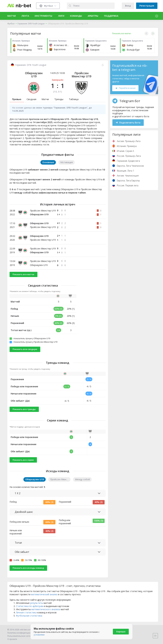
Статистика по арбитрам (30, 606)
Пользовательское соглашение (22, 636)
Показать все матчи (23, 274)
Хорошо (121, 632)
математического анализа (46, 609)
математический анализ (44, 594)
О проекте (12, 639)
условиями (39, 635)
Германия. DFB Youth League (31, 24)
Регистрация (147, 6)
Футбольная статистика (29, 616)
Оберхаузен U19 (34, 75)
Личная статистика (26, 612)
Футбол (11, 24)
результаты (37, 603)
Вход (128, 6)
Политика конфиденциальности (23, 633)
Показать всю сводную (25, 349)
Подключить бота (128, 123)
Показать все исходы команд (28, 568)
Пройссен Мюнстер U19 (81, 75)
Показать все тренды (24, 409)
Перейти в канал (125, 88)
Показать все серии (23, 460)
